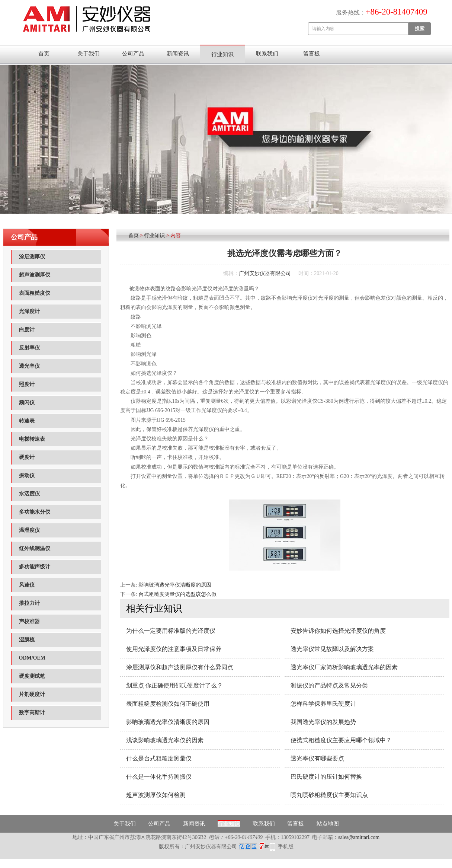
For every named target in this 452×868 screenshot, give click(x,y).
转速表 (27, 421)
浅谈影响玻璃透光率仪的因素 (165, 740)
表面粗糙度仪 (35, 293)
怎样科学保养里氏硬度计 (323, 704)
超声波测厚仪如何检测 (156, 795)
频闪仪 (27, 403)
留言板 (312, 54)
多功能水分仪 (35, 512)
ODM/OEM (32, 658)
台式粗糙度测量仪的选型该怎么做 (177, 594)
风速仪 (27, 585)
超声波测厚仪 (35, 275)
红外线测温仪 (35, 548)
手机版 (286, 847)
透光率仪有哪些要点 (317, 758)
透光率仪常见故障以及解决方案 (332, 649)
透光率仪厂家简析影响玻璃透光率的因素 (344, 667)
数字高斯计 (32, 713)
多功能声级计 (35, 567)
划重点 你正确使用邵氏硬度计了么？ (174, 685)
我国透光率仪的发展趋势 (323, 722)
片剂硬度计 (32, 694)
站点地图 (328, 824)
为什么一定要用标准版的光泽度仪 (171, 631)
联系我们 (267, 54)
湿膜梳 (27, 640)
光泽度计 (29, 311)
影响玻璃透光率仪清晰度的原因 (175, 585)
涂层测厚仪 (32, 257)
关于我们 (89, 54)
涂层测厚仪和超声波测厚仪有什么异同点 (180, 667)
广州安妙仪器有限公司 (265, 273)
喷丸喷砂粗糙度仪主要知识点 (329, 795)
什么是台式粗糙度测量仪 (159, 758)
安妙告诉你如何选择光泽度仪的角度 (338, 631)
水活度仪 (29, 494)
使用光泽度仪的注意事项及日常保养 (174, 649)
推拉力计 (29, 603)
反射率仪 (29, 348)
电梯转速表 (32, 439)
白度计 (27, 330)
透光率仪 (29, 366)
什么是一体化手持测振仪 (159, 777)
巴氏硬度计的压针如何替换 (326, 777)
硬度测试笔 (32, 676)
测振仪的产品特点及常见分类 (329, 685)
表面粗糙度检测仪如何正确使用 (168, 704)
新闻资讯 (178, 54)
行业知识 (222, 54)
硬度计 (27, 457)
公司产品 (133, 54)
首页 (44, 54)
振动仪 (27, 476)
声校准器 (29, 621)
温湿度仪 (29, 530)
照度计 (27, 384)
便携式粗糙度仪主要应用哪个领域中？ (341, 740)
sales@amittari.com (359, 837)
